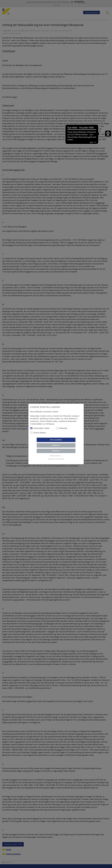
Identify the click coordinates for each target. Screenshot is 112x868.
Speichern (56, 451)
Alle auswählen (56, 440)
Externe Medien (38, 433)
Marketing (61, 428)
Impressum (51, 459)
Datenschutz (60, 459)
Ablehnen (56, 445)
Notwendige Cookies (40, 428)
